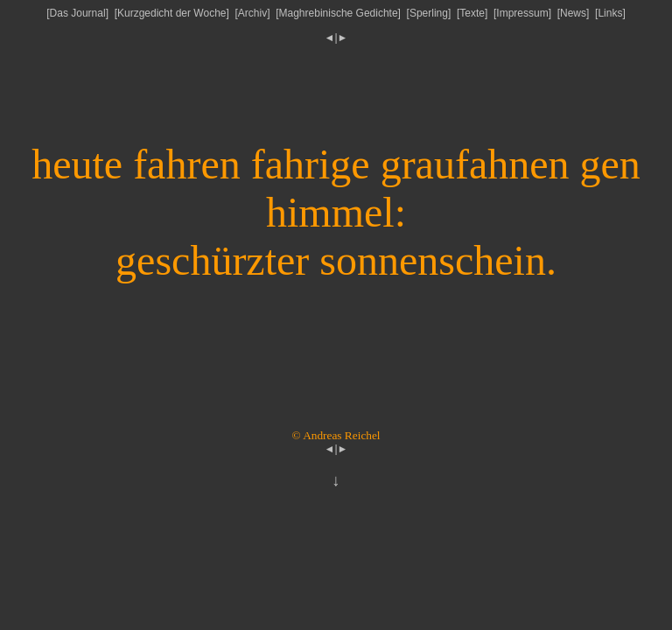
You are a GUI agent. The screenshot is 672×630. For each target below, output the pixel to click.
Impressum (522, 13)
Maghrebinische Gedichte (339, 13)
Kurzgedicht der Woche (172, 13)
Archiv (252, 13)
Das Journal (78, 13)
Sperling (429, 13)
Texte (472, 13)
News (573, 13)
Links (610, 13)
